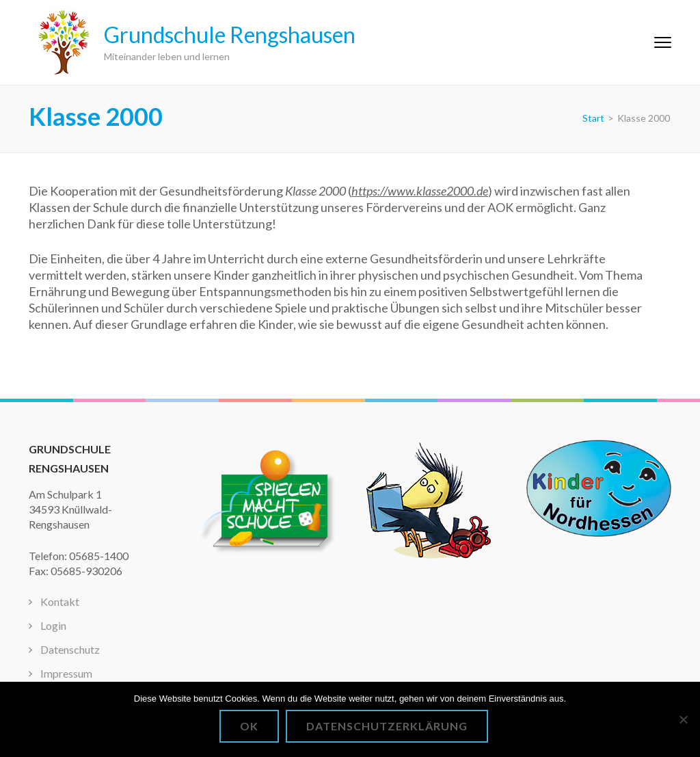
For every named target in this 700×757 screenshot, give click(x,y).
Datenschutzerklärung (387, 726)
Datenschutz (70, 649)
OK (249, 726)
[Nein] (683, 719)
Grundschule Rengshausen (230, 35)
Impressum (66, 673)
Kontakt (60, 601)
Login (53, 625)
